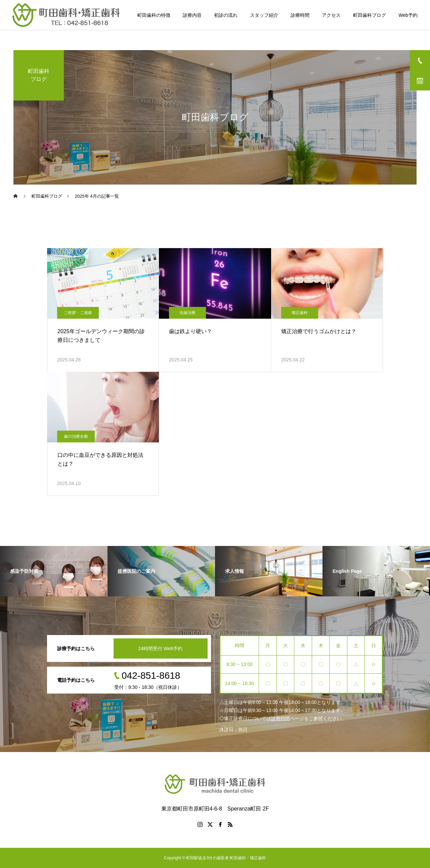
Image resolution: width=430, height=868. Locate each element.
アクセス (331, 15)
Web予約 (408, 15)
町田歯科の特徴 (154, 15)
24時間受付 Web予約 (161, 648)
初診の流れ (226, 15)
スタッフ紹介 (264, 15)
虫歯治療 (187, 313)
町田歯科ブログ (370, 15)
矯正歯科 (300, 313)
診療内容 (192, 15)
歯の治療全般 (76, 436)
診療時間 (300, 15)
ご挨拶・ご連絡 (78, 313)
